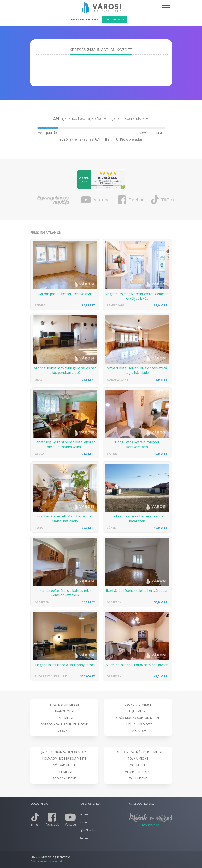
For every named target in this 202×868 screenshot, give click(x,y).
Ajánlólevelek (88, 831)
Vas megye (138, 765)
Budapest (64, 731)
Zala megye (138, 778)
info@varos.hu (151, 825)
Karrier (84, 823)
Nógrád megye (64, 765)
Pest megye (64, 772)
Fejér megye (138, 711)
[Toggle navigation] (166, 6)
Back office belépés (84, 19)
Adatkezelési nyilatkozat (46, 861)
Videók (84, 815)
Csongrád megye (138, 704)
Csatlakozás (114, 19)
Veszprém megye (138, 772)
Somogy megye (64, 778)
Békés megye (64, 718)
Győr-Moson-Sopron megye (138, 718)
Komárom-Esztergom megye (64, 758)
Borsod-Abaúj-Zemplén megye (64, 724)
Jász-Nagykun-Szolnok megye (64, 752)
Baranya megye (64, 711)
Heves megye (138, 731)
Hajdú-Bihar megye (138, 724)
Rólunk (84, 838)
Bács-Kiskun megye (64, 704)
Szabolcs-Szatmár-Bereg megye (138, 752)
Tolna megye (138, 758)
